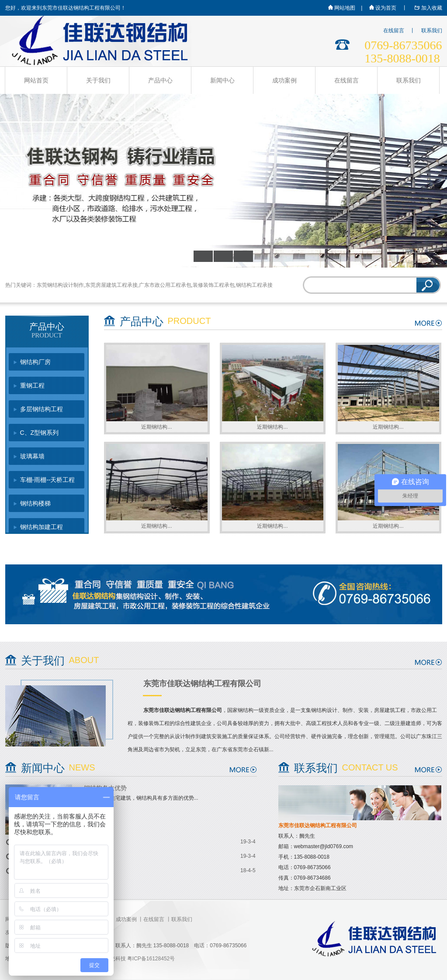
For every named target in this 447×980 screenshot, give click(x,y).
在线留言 (394, 31)
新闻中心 (222, 80)
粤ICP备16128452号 (151, 959)
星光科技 (115, 959)
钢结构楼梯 (35, 503)
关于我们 (98, 80)
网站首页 (36, 80)
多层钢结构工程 (42, 409)
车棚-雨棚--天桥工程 (48, 480)
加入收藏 (427, 8)
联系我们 (432, 31)
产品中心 (160, 80)
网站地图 (341, 8)
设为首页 (382, 8)
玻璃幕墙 (32, 456)
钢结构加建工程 (42, 527)
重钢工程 (32, 385)
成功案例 (284, 80)
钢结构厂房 (35, 362)
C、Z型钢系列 (40, 433)
